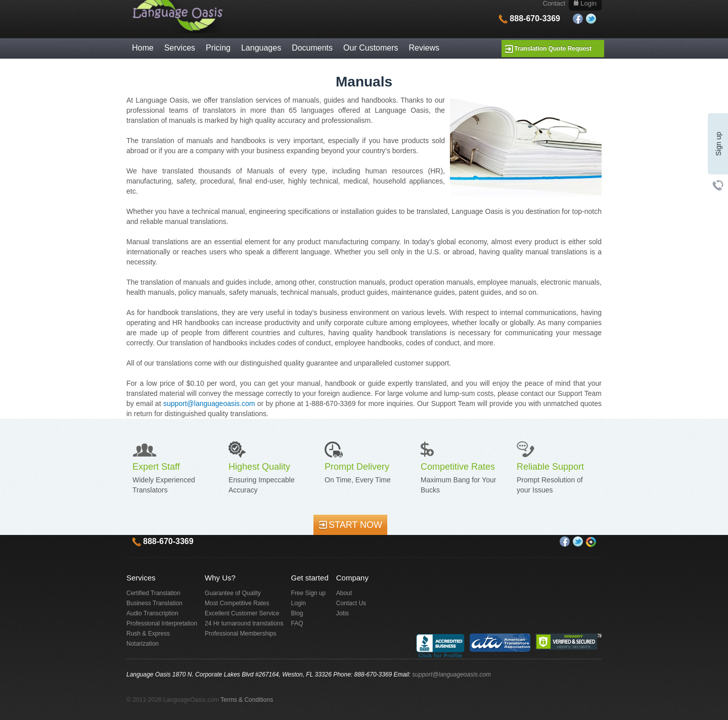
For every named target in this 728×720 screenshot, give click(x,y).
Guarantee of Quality (233, 593)
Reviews (424, 48)
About (344, 593)
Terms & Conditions (247, 700)
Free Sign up (309, 593)
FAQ (297, 623)
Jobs (343, 613)
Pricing (218, 48)
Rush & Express (148, 634)
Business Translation (154, 603)
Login (299, 603)
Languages (261, 48)
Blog (297, 613)
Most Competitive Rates (237, 603)
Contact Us (351, 603)
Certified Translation (153, 593)
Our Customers (371, 48)
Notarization (143, 644)
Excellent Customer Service (242, 613)
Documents (312, 48)
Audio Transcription (152, 613)
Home (143, 48)
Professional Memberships (240, 634)
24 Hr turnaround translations (244, 623)
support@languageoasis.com (209, 403)
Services (180, 48)
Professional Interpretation (162, 623)
